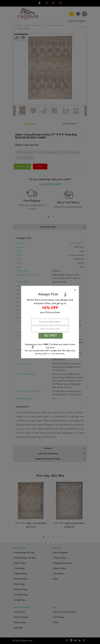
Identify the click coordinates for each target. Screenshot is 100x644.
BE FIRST (51, 336)
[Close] (51, 290)
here (50, 354)
